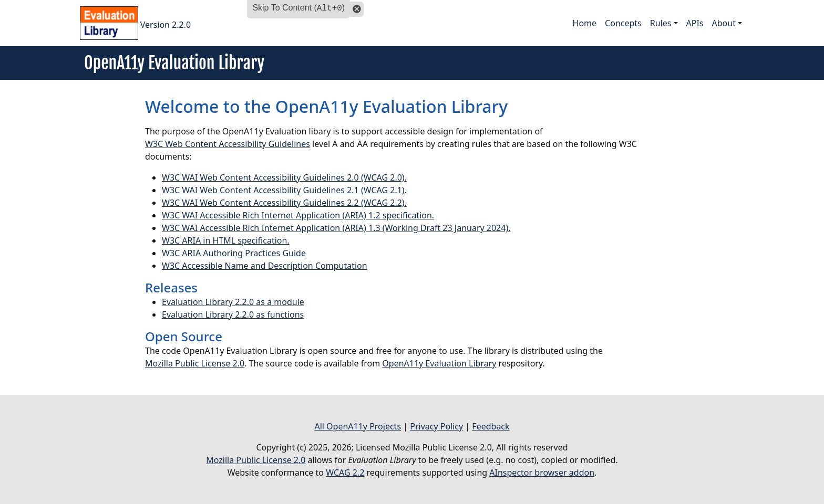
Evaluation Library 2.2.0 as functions (233, 314)
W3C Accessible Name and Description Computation (265, 266)
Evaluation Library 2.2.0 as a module (233, 302)
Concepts (623, 23)
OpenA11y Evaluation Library (439, 363)
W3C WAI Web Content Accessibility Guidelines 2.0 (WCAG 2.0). (284, 177)
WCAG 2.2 (345, 472)
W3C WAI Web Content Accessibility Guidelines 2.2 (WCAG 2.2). (284, 203)
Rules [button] (661, 23)
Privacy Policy (436, 426)
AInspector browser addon (542, 472)
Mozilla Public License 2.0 (195, 363)
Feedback (491, 426)
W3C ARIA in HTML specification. (226, 240)
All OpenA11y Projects (358, 426)
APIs (695, 23)
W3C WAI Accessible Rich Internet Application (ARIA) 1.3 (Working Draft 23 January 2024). (336, 228)
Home (585, 23)
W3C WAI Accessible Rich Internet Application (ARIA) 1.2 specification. (298, 215)
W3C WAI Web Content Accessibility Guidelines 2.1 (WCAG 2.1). (284, 190)
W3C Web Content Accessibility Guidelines (228, 144)
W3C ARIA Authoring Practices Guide (234, 253)
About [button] (724, 23)
